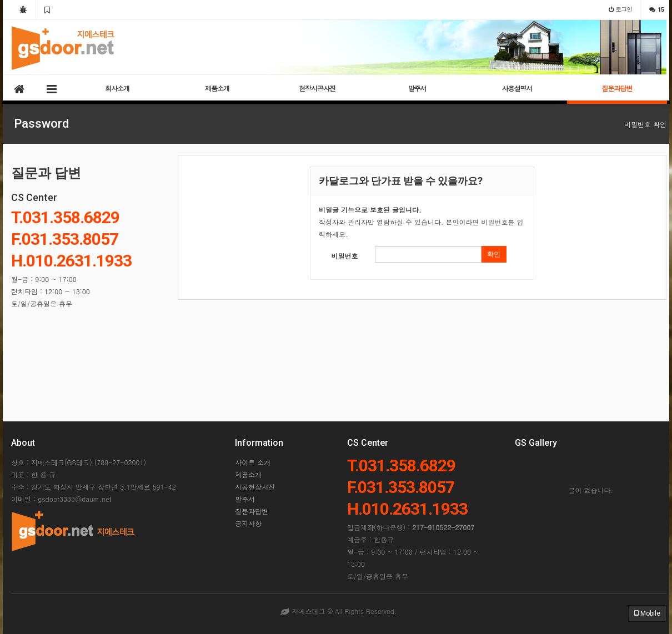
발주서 (417, 88)
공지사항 (248, 523)
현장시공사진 (317, 88)
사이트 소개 (253, 462)
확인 (494, 254)
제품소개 (217, 88)
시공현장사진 (255, 487)
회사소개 (117, 88)
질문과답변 (617, 88)
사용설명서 (517, 88)
